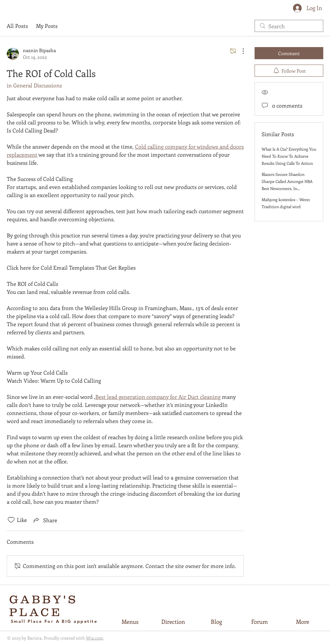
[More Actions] (240, 51)
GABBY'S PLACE (44, 606)
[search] (289, 26)
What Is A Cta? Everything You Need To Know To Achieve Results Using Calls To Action (289, 156)
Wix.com (95, 638)
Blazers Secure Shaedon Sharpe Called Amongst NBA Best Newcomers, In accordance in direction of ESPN (287, 188)
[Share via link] (45, 520)
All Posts (17, 26)
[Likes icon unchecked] (11, 520)
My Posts (47, 26)
